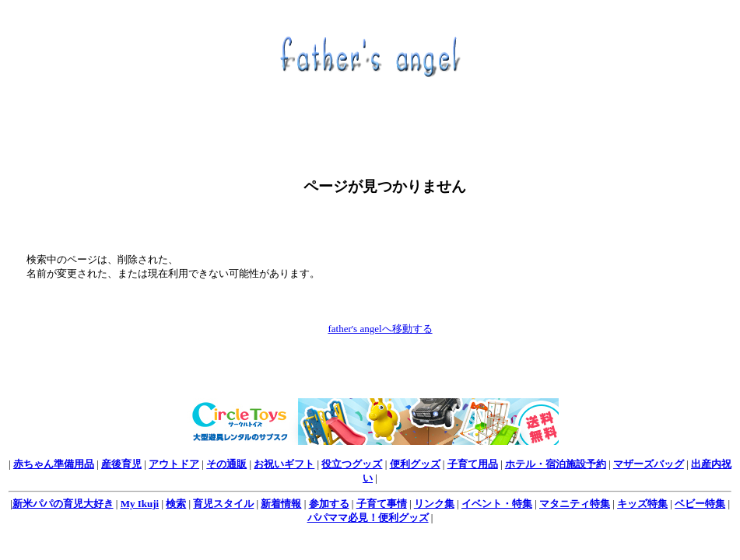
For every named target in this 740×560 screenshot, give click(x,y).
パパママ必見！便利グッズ (368, 518)
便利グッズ (415, 464)
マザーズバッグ (649, 464)
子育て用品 (473, 464)
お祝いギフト (284, 464)
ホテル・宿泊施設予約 (556, 464)
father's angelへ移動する (380, 329)
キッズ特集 (642, 504)
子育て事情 (382, 504)
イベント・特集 (497, 504)
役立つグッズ (352, 464)
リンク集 (434, 504)
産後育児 (121, 464)
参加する (329, 504)
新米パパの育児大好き (63, 504)
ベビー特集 (700, 504)
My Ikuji (140, 504)
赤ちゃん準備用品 (54, 464)
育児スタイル (223, 504)
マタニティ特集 (575, 504)
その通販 (226, 464)
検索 (176, 504)
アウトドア (174, 464)
